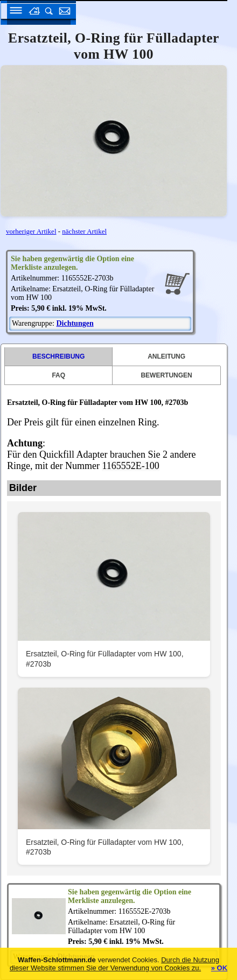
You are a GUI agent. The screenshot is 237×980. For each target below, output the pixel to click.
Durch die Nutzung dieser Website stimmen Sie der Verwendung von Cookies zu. (114, 964)
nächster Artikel (84, 231)
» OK (219, 968)
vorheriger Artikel (31, 231)
